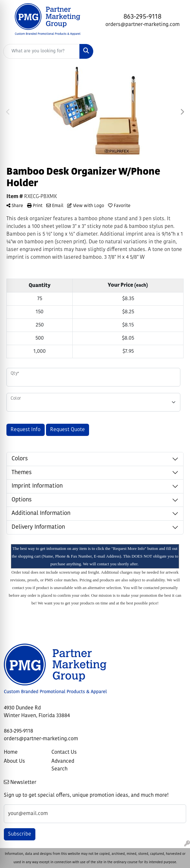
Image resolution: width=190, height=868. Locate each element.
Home (11, 752)
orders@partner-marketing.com (143, 25)
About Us (14, 761)
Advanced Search (63, 765)
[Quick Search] (41, 51)
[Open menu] (177, 51)
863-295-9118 (142, 17)
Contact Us (64, 752)
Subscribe (20, 834)
